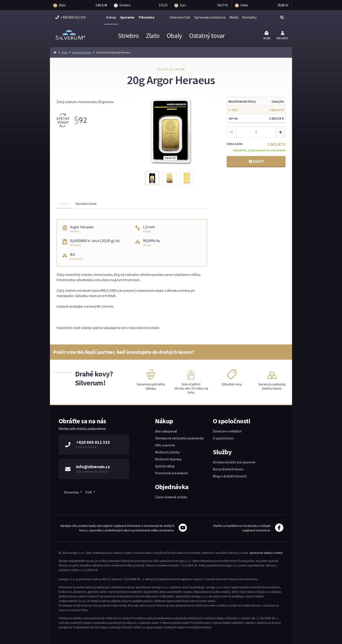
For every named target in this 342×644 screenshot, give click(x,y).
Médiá (234, 17)
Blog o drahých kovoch (230, 476)
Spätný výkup (165, 466)
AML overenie (165, 445)
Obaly (174, 36)
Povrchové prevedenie (171, 473)
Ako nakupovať (166, 431)
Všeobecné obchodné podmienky (179, 438)
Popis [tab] (64, 203)
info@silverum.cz (93, 467)
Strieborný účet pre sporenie (234, 462)
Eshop (111, 17)
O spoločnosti (223, 438)
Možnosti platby (167, 452)
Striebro (128, 36)
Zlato (153, 36)
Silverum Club (180, 17)
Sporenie (127, 17)
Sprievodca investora (210, 17)
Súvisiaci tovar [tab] (86, 203)
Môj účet (282, 36)
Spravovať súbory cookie (266, 553)
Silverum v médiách (227, 431)
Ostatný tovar (207, 36)
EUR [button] (89, 492)
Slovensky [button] (72, 492)
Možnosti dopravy (168, 459)
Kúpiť (256, 162)
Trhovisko (146, 17)
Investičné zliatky (82, 52)
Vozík (267, 35)
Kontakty (249, 17)
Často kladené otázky (171, 497)
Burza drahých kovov (228, 469)
